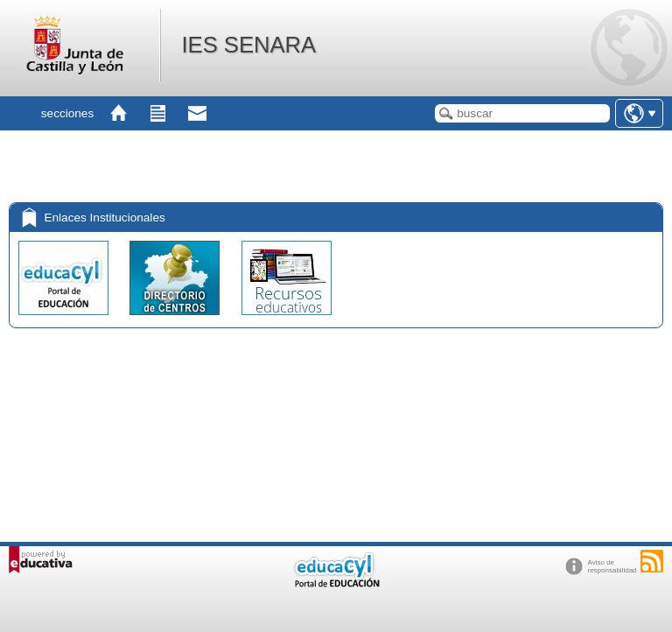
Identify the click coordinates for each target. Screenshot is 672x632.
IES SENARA (248, 45)
